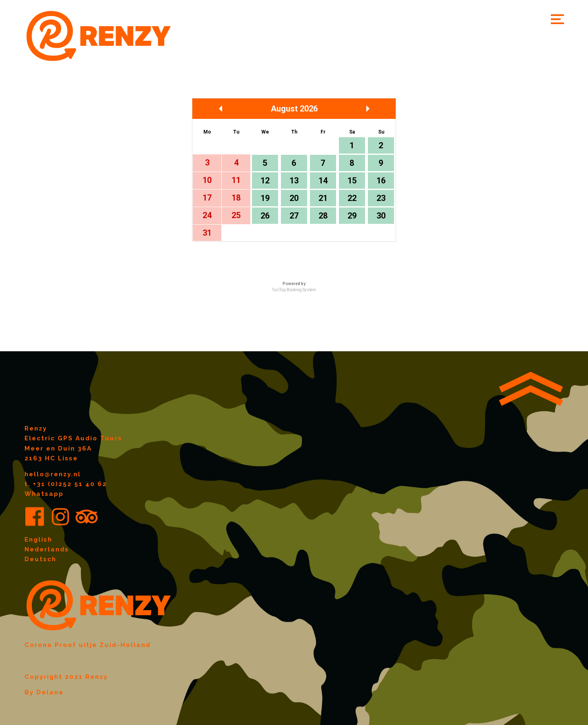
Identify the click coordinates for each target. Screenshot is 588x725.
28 (323, 216)
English (38, 540)
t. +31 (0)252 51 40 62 (66, 484)
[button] (557, 19)
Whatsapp (44, 494)
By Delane (44, 692)
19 (265, 198)
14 (323, 181)
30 (381, 216)
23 (381, 198)
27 (294, 216)
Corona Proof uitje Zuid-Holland (88, 645)
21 (323, 198)
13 (294, 181)
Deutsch (40, 559)
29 (352, 216)
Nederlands (47, 549)
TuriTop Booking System (294, 290)
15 (352, 181)
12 (265, 181)
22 (352, 198)
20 (294, 198)
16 (381, 181)
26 (265, 216)
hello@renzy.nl (53, 474)
